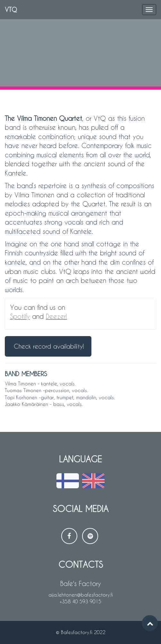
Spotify (20, 316)
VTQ (11, 9)
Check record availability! (49, 346)
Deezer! (56, 316)
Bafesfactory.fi (77, 632)
